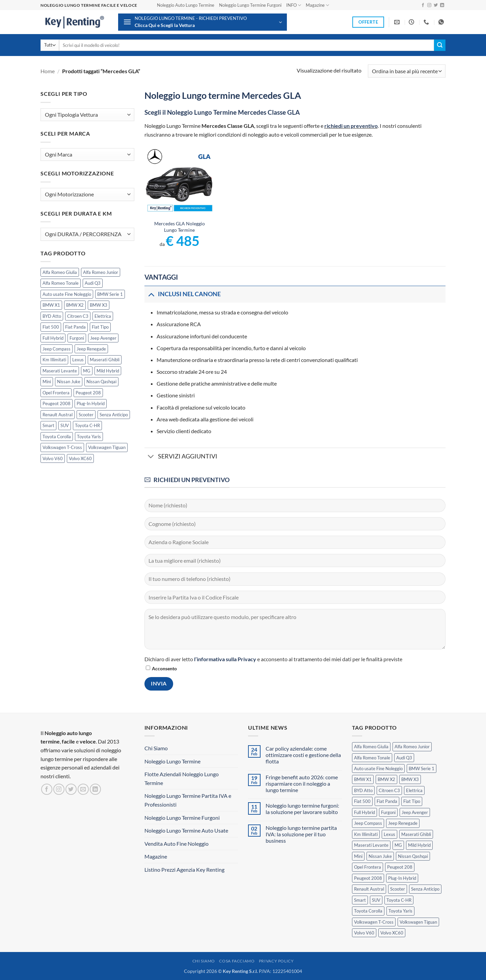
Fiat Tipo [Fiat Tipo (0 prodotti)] (100, 327)
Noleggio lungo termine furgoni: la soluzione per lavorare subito (302, 809)
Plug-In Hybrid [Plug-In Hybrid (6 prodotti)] (91, 403)
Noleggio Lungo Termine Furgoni (250, 5)
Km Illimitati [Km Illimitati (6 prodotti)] (54, 360)
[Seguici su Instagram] (429, 5)
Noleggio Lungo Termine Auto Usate (186, 830)
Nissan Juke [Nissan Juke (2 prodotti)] (69, 382)
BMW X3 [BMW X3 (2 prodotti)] (99, 305)
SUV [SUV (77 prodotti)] (65, 425)
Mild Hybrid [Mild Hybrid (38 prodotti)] (108, 371)
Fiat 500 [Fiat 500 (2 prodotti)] (51, 327)
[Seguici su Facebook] (423, 5)
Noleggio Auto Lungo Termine (186, 5)
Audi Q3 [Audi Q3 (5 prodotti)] (93, 283)
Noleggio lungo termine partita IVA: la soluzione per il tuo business (301, 834)
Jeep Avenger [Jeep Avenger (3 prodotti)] (103, 338)
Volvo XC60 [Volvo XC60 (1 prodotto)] (80, 458)
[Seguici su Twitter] (436, 5)
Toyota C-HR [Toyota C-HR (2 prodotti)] (87, 425)
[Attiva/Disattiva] (151, 294)
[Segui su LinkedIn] (442, 5)
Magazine (317, 5)
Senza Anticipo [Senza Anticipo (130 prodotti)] (114, 415)
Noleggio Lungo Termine (172, 761)
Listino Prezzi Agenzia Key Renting (184, 870)
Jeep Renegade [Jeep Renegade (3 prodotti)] (91, 349)
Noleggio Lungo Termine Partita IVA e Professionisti (188, 800)
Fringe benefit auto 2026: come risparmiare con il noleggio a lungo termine (302, 783)
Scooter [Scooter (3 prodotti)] (86, 415)
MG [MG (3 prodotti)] (87, 371)
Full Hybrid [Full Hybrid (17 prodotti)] (53, 338)
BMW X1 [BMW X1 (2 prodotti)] (51, 305)
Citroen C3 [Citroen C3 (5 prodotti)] (78, 316)
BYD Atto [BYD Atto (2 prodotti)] (52, 316)
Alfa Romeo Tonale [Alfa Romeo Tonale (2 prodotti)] (61, 283)
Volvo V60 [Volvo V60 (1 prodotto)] (53, 458)
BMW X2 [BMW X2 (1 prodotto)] (75, 305)
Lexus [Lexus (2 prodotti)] (78, 360)
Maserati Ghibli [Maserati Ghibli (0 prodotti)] (105, 360)
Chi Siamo (156, 748)
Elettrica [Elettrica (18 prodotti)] (103, 316)
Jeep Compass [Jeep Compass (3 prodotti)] (57, 349)
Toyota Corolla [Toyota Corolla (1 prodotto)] (57, 437)
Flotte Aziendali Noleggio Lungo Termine (182, 778)
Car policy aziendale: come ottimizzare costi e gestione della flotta (303, 755)
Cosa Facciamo (237, 961)
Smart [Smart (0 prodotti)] (48, 425)
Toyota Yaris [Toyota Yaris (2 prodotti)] (89, 437)
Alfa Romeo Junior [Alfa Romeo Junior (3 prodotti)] (101, 272)
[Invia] (440, 45)
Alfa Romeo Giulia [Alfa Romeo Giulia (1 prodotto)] (60, 272)
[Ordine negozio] (407, 71)
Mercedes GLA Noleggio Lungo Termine (180, 227)
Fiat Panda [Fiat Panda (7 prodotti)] (75, 327)
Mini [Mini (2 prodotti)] (47, 382)
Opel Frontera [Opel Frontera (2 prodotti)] (56, 393)
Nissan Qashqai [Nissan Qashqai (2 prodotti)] (101, 382)
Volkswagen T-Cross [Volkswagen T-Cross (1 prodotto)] (62, 447)
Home (48, 71)
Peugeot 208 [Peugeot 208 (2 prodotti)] (88, 393)
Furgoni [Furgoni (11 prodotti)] (77, 338)
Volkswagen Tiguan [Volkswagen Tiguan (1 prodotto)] (107, 447)
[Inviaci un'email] (83, 789)
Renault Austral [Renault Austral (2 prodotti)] (58, 415)
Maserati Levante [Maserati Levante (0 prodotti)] (60, 371)
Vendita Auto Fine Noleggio (177, 844)
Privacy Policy (276, 961)
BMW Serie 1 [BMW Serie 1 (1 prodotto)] (110, 294)
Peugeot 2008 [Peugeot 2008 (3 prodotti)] (57, 403)
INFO (294, 5)
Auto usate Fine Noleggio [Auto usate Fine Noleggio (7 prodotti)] (67, 294)
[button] (202, 22)
